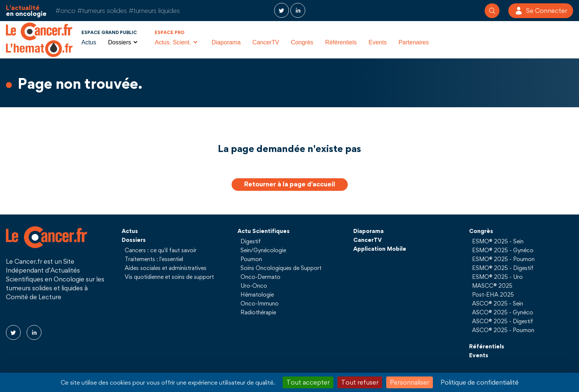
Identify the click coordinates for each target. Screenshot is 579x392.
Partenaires (414, 42)
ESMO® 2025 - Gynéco (503, 250)
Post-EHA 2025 (493, 294)
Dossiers (134, 240)
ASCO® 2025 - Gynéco (503, 312)
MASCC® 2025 (492, 285)
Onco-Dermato (260, 277)
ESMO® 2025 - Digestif (503, 268)
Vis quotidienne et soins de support (169, 277)
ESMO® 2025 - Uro (497, 277)
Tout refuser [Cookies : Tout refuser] (360, 382)
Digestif (251, 241)
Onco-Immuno (260, 303)
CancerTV (266, 42)
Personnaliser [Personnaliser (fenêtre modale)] (410, 382)
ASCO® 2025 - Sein (498, 303)
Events (378, 42)
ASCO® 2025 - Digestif (503, 321)
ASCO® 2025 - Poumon (503, 330)
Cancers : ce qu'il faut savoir (161, 250)
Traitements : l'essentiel (154, 259)
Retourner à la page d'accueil (290, 184)
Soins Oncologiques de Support (281, 268)
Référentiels (341, 42)
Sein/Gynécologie (263, 250)
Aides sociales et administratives (166, 268)
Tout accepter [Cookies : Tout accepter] (308, 382)
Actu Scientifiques (264, 231)
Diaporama (226, 42)
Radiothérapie (258, 312)
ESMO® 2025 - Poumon (503, 259)
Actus (89, 42)
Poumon (251, 259)
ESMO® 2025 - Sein (498, 241)
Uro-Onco (254, 285)
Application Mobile (380, 249)
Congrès (302, 42)
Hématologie (257, 294)
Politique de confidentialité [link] (480, 382)
